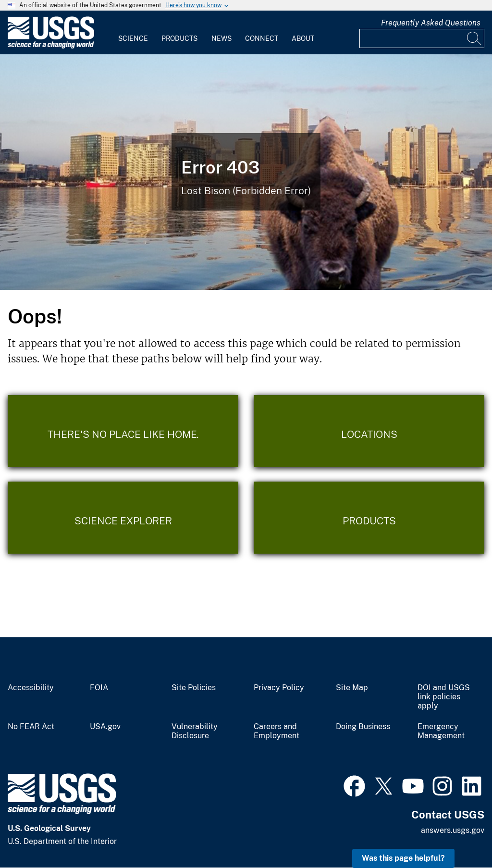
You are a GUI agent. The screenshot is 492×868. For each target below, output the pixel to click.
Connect (262, 38)
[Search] (475, 38)
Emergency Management (441, 731)
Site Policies (194, 688)
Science (133, 38)
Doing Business (363, 727)
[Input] (422, 38)
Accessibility (31, 688)
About (303, 38)
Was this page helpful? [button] (403, 858)
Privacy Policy (279, 688)
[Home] (51, 46)
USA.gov (105, 727)
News (221, 38)
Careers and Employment (277, 731)
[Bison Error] (246, 172)
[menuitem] (133, 33)
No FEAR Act (31, 727)
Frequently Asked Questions (431, 23)
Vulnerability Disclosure (195, 731)
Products (179, 38)
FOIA (99, 688)
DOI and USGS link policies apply (444, 697)
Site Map (352, 688)
